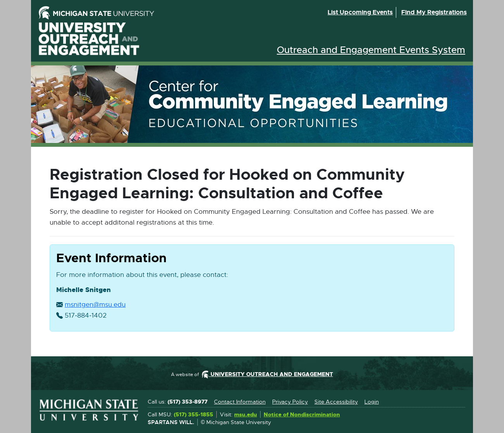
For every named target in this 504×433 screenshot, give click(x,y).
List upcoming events (360, 12)
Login (372, 402)
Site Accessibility (336, 402)
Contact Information (240, 402)
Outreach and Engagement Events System (371, 50)
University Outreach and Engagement (89, 39)
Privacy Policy (290, 402)
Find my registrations (434, 12)
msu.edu (246, 415)
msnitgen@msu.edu (95, 305)
